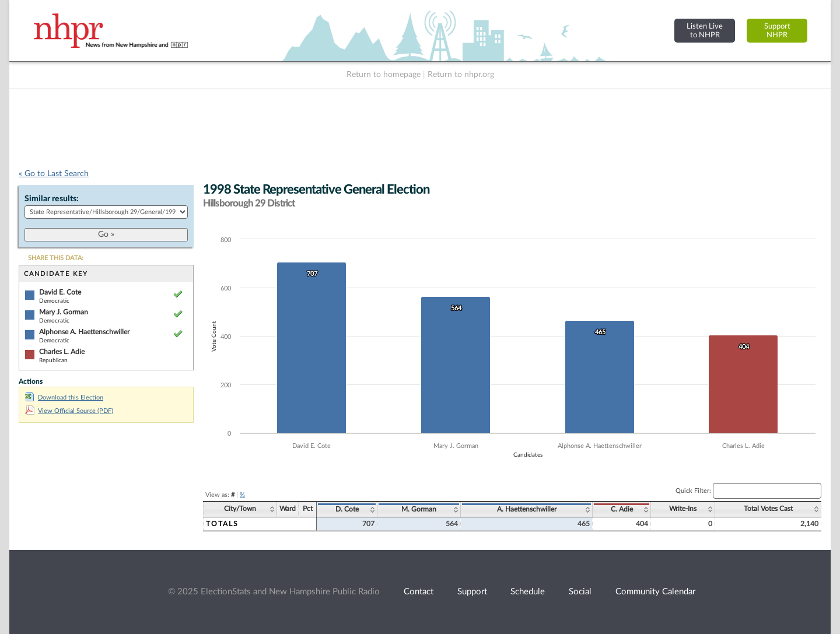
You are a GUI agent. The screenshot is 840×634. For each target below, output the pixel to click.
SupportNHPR (777, 31)
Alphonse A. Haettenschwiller (84, 332)
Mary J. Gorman (64, 312)
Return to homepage (384, 75)
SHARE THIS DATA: (56, 258)
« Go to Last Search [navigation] (54, 174)
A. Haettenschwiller (527, 509)
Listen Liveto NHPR (705, 31)
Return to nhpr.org (461, 75)
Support (472, 592)
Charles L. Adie (62, 352)
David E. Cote (60, 292)
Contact (419, 592)
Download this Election (64, 397)
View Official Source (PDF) (69, 411)
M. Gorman (419, 509)
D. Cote (347, 509)
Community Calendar (655, 592)
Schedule (528, 592)
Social (580, 592)
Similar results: (52, 199)
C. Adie (622, 509)
